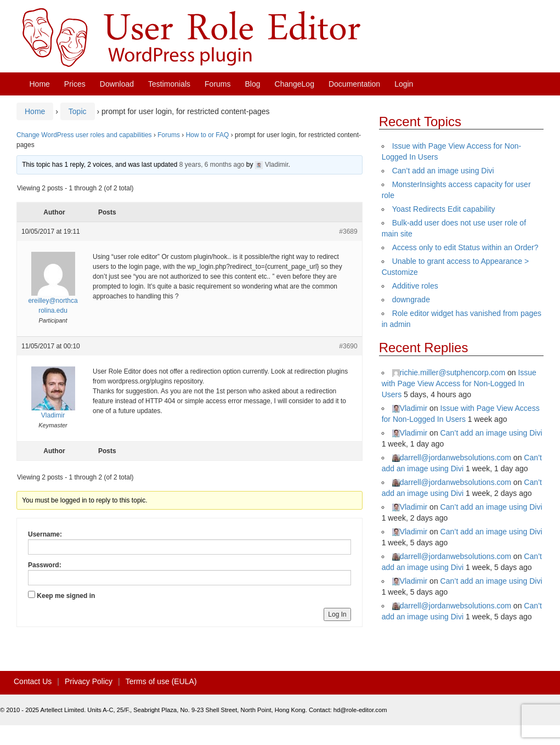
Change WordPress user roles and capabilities (84, 135)
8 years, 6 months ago (212, 165)
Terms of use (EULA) (161, 681)
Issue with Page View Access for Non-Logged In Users (459, 383)
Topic (78, 111)
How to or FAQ (208, 135)
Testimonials (169, 84)
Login (404, 84)
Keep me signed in (66, 596)
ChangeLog (295, 84)
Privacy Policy (89, 681)
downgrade (411, 300)
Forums (217, 84)
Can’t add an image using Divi (443, 171)
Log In (337, 614)
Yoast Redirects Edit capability (444, 209)
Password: (45, 565)
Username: (45, 534)
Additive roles (415, 286)
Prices (75, 84)
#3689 (348, 232)
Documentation (354, 84)
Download (117, 84)
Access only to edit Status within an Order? (465, 247)
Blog (253, 84)
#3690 (348, 346)
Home (40, 84)
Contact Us (33, 681)
